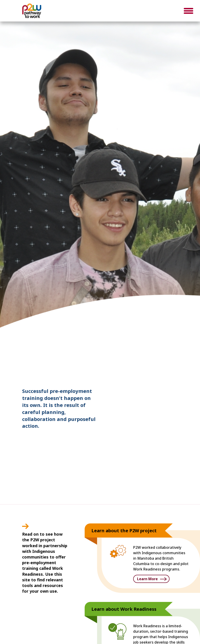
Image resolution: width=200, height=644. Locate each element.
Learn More (147, 579)
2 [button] (173, 347)
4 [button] (186, 347)
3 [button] (179, 347)
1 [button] (166, 347)
